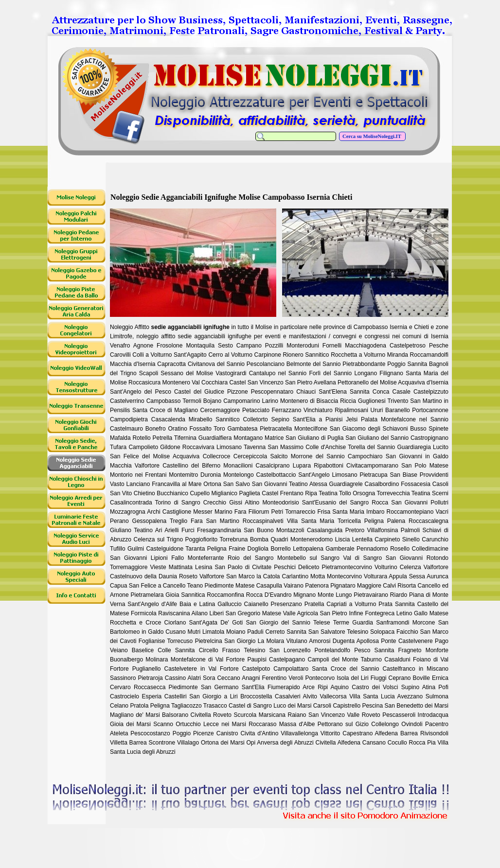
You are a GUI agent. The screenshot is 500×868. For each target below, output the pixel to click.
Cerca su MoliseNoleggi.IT (372, 136)
